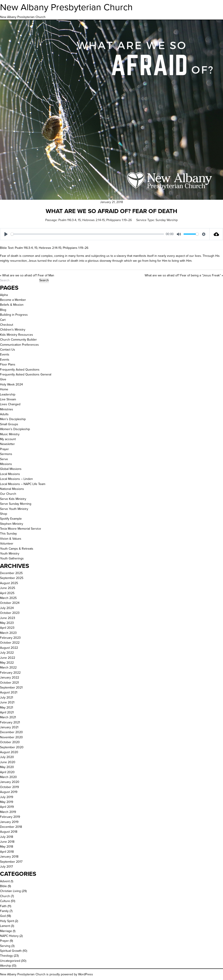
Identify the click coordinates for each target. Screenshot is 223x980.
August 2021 (9, 692)
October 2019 (9, 787)
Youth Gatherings (12, 558)
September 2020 (12, 747)
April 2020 (7, 772)
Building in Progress (14, 315)
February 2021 (10, 722)
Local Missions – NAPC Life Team (23, 484)
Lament (5, 926)
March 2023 (8, 633)
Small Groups (9, 424)
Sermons (6, 454)
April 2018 (7, 852)
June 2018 (7, 842)
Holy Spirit (7, 921)
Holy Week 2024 (11, 384)
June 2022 (8, 658)
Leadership (8, 394)
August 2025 (9, 583)
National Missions (12, 489)
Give (3, 379)
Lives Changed (10, 404)
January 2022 (10, 678)
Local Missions (10, 474)
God (3, 916)
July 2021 (7, 698)
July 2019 (7, 797)
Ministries (7, 409)
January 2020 (10, 782)
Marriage (6, 931)
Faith (3, 906)
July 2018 (7, 837)
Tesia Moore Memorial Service (21, 529)
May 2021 (7, 708)
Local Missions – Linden (16, 479)
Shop (4, 514)
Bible (3, 886)
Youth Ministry (10, 554)
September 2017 (11, 862)
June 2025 (8, 588)
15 (79, 220)
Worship (6, 966)
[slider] (87, 234)
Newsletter (7, 444)
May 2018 (7, 847)
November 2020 (11, 737)
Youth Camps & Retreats (17, 549)
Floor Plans (8, 364)
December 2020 (11, 732)
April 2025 (7, 593)
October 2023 (10, 613)
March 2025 (8, 598)
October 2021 (9, 683)
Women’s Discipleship (15, 429)
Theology (6, 956)
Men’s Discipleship (13, 419)
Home (4, 389)
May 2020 (7, 767)
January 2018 (9, 857)
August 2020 (9, 752)
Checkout (7, 325)
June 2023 (8, 618)
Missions (6, 464)
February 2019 (10, 817)
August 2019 (9, 792)
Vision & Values (11, 539)
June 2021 (7, 702)
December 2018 (11, 827)
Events (5, 354)
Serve (4, 459)
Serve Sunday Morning (16, 504)
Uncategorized (10, 961)
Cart (3, 320)
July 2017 (6, 867)
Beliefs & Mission (12, 305)
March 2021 (8, 717)
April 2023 (7, 628)
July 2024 (7, 608)
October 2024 (10, 603)
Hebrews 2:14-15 (94, 220)
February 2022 (10, 673)
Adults (4, 414)
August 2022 (9, 648)
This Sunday (8, 534)
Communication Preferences (19, 345)
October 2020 (10, 742)
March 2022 (8, 668)
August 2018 (9, 832)
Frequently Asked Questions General (26, 374)
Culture (5, 901)
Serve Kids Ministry (13, 499)
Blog (3, 310)
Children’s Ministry (13, 330)
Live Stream (8, 399)
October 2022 (10, 643)
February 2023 (10, 638)
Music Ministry (10, 434)
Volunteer (7, 544)
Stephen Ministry (12, 524)
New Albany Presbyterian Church (66, 7)
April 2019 (7, 807)
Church (5, 896)
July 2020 (7, 757)
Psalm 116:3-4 (67, 220)
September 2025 (12, 578)
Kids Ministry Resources (17, 335)
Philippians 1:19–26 (119, 220)
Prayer (4, 449)
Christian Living (10, 891)
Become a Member (13, 300)
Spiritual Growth (11, 951)
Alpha (4, 295)
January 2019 (9, 822)
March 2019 (8, 812)
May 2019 (7, 802)
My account (8, 439)
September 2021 (11, 688)
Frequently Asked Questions (20, 370)
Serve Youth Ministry (14, 509)
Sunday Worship (167, 220)
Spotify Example (11, 519)
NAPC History (9, 936)
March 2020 (8, 777)
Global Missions (11, 469)
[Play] (6, 234)
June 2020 (8, 762)
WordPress (86, 974)
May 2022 (7, 663)
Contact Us (8, 350)
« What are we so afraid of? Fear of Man (27, 275)
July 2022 (7, 653)
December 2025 (11, 573)
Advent (5, 881)
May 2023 (7, 623)
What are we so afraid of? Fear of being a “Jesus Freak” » (184, 275)
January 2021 (9, 727)
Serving (5, 946)
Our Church (8, 494)
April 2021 (7, 712)
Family (4, 911)
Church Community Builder (18, 340)
